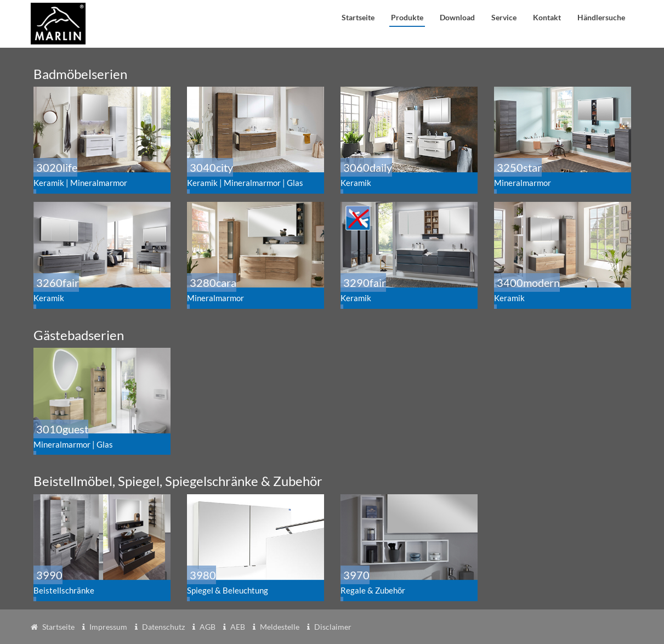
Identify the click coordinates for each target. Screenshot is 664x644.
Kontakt (547, 17)
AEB (238, 627)
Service (504, 17)
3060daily (411, 174)
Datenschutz (163, 627)
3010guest (104, 436)
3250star (564, 174)
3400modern (560, 289)
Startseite (358, 17)
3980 (253, 582)
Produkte (407, 17)
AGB (208, 627)
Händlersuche (601, 17)
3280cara (253, 289)
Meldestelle (280, 627)
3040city (257, 174)
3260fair (100, 289)
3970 (407, 582)
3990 (100, 582)
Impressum (108, 627)
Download (457, 17)
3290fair (407, 289)
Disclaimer (333, 627)
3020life (104, 174)
